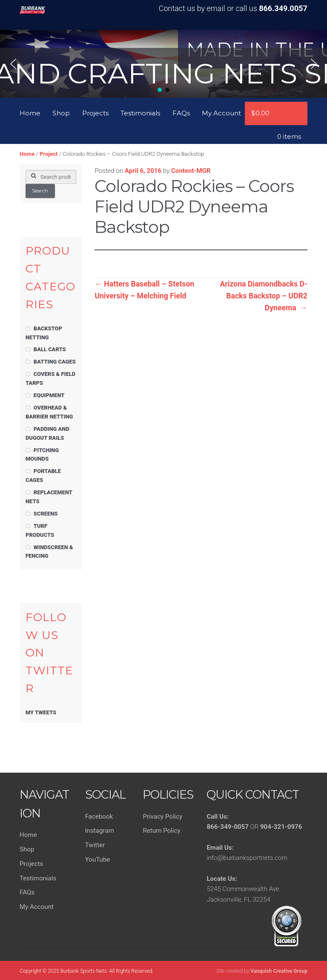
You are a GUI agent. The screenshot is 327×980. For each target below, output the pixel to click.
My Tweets (41, 712)
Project (49, 154)
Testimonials (140, 113)
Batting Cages (55, 362)
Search (40, 191)
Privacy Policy (162, 817)
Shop (61, 113)
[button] (13, 64)
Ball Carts (50, 349)
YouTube (98, 860)
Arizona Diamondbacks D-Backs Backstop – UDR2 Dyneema (264, 296)
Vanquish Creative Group (279, 971)
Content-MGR (191, 171)
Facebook (99, 817)
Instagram (100, 831)
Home (30, 113)
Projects (95, 113)
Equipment (49, 395)
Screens (46, 514)
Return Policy (161, 831)
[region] (163, 64)
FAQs (181, 113)
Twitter (95, 845)
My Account (221, 113)
